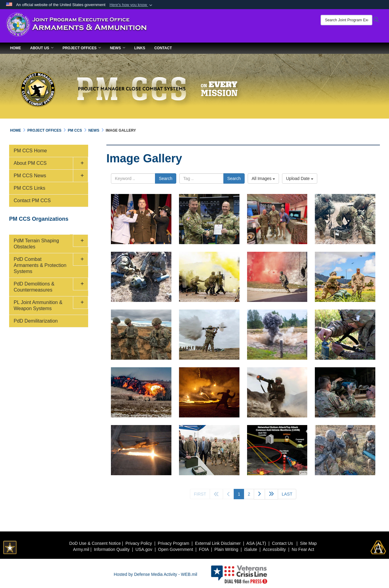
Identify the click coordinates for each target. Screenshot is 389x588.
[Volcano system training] (345, 392)
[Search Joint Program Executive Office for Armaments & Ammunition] (349, 20)
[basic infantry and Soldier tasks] (345, 277)
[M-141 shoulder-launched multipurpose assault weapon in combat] (277, 392)
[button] (131, 5)
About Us (42, 48)
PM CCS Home (30, 151)
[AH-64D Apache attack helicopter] (141, 450)
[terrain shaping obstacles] (345, 450)
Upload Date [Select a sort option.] (300, 178)
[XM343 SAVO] (141, 277)
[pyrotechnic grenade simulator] (209, 392)
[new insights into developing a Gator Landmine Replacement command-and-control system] (277, 450)
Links (140, 48)
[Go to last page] (287, 494)
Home (15, 48)
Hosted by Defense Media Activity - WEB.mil (155, 574)
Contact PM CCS (32, 201)
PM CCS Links (29, 188)
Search (166, 178)
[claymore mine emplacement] (345, 335)
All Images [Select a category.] (263, 178)
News (118, 48)
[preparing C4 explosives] (141, 335)
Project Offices (82, 48)
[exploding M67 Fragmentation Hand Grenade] (277, 335)
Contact (163, 48)
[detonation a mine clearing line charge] (141, 392)
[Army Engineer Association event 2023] (277, 219)
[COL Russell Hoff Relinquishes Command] (209, 219)
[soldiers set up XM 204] (345, 219)
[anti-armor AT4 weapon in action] (209, 335)
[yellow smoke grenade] (209, 277)
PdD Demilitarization (36, 321)
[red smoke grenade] (277, 277)
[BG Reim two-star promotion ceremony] (141, 219)
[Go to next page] (259, 494)
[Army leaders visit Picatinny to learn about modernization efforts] (209, 450)
